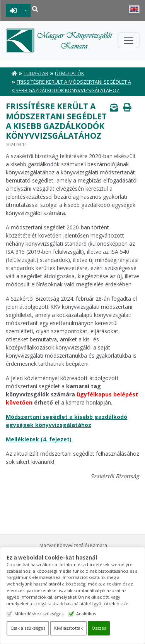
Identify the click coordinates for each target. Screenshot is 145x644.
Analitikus (86, 614)
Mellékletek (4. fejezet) (39, 439)
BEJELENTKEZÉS (13, 10)
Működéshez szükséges (39, 614)
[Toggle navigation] (128, 40)
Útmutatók (69, 73)
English (134, 9)
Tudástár (36, 73)
